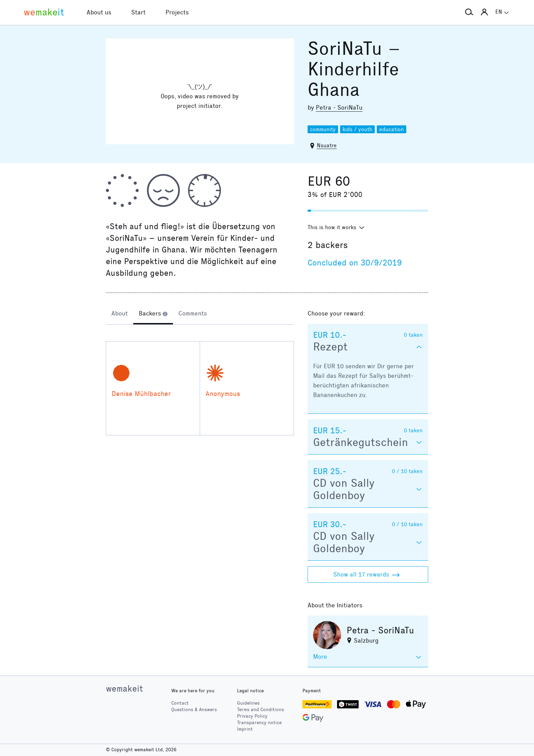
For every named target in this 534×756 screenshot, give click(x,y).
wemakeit (124, 689)
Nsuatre (327, 145)
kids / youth (357, 129)
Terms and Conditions (260, 710)
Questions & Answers (194, 710)
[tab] (120, 314)
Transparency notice (259, 723)
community (323, 129)
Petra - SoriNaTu (339, 108)
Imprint (245, 729)
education (392, 129)
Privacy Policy (252, 716)
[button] (469, 12)
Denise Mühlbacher (141, 394)
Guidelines (248, 703)
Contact (180, 703)
